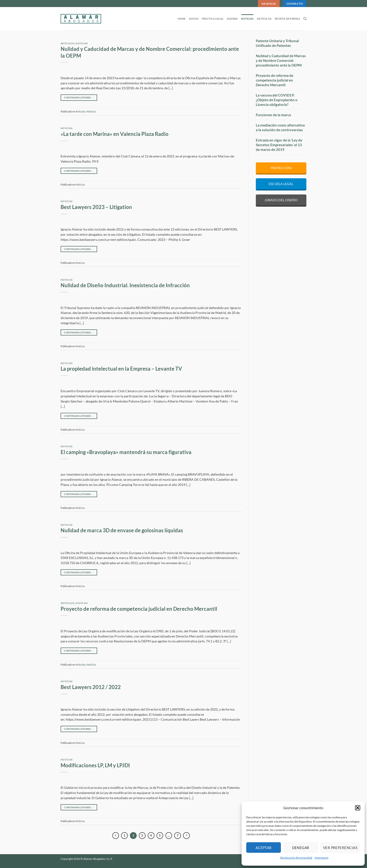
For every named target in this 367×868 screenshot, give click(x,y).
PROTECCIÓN (281, 168)
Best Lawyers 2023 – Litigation (96, 207)
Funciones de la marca (273, 115)
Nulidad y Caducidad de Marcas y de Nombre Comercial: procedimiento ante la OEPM (281, 60)
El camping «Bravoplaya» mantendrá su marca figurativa (126, 452)
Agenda (232, 19)
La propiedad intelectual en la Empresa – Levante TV (121, 369)
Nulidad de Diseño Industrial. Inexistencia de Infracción (125, 285)
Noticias (247, 19)
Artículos (264, 19)
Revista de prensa (287, 19)
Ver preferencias (340, 848)
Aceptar (264, 848)
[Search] (305, 19)
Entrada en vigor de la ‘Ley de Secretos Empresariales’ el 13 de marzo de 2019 (279, 145)
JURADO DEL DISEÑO (281, 200)
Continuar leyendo (79, 97)
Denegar (301, 848)
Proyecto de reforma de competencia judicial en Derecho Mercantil (139, 609)
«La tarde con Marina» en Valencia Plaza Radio (115, 134)
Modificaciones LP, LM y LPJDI (95, 765)
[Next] (186, 836)
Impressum (321, 858)
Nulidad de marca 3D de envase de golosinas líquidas (122, 530)
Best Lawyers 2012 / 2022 (91, 687)
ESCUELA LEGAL (281, 184)
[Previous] (116, 836)
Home (182, 19)
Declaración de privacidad (296, 858)
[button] (358, 808)
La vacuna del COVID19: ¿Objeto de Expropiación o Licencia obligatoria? (277, 100)
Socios (194, 19)
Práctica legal (213, 19)
